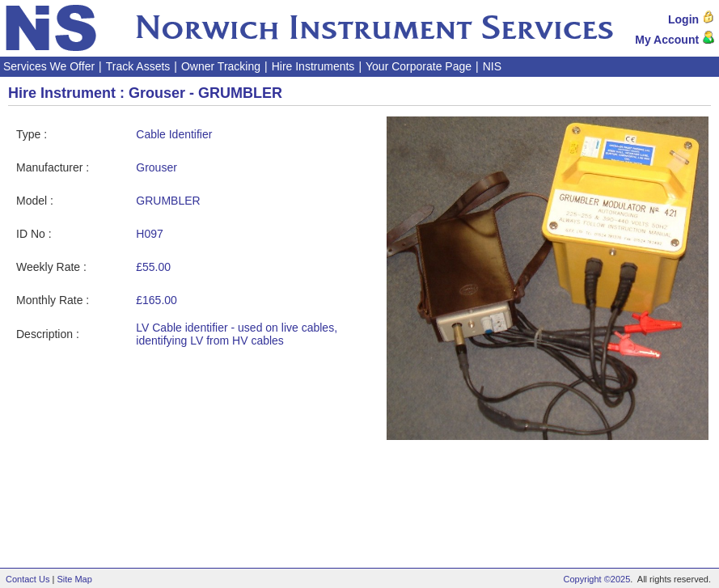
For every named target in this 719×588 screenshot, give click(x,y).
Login (692, 19)
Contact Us (27, 579)
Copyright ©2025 (597, 579)
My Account (675, 40)
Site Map (74, 579)
